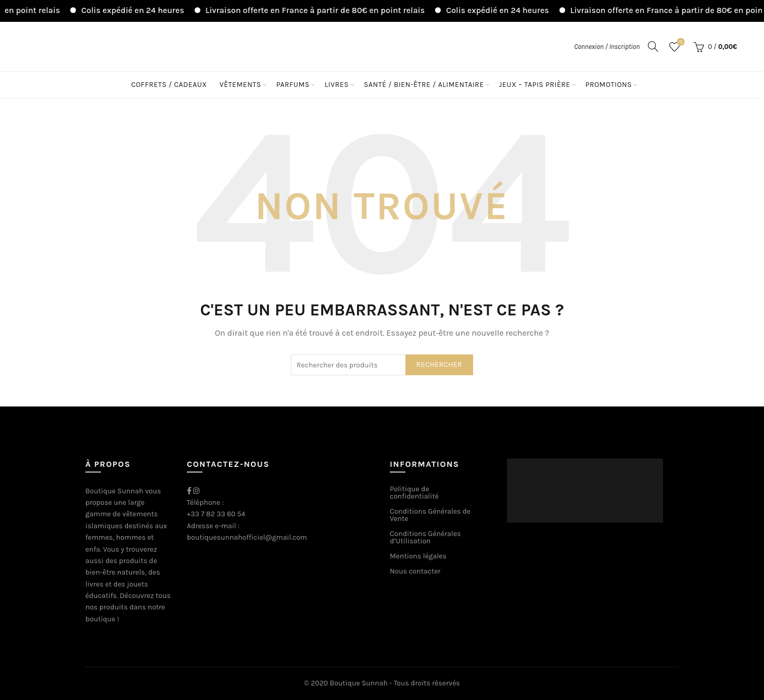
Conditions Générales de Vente (430, 515)
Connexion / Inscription (607, 47)
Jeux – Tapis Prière (535, 85)
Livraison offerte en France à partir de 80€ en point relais (326, 10)
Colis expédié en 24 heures (144, 10)
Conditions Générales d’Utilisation (425, 537)
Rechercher (439, 365)
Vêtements (240, 85)
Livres (337, 85)
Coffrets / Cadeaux (169, 85)
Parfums (293, 85)
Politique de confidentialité (414, 493)
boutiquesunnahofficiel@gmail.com (247, 537)
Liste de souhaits (680, 42)
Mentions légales (418, 556)
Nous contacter (415, 571)
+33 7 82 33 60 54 (216, 514)
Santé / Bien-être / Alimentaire (424, 85)
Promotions (609, 85)
